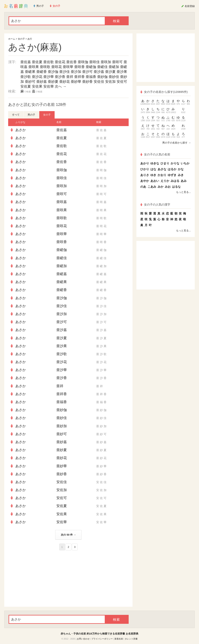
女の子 (21, 39)
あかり (145, 163)
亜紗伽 (102, 77)
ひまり (165, 163)
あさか (21, 130)
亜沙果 (122, 72)
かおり (162, 175)
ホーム (12, 39)
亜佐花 (60, 62)
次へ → (61, 86)
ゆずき (172, 175)
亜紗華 (76, 82)
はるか (172, 169)
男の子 (31, 115)
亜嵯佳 (102, 67)
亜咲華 (68, 67)
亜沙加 (76, 72)
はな (153, 169)
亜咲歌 (45, 67)
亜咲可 (117, 62)
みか (161, 187)
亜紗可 (30, 82)
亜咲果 (34, 67)
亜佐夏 (37, 62)
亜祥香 (79, 77)
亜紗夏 (53, 82)
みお (168, 187)
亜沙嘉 (99, 72)
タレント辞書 (131, 639)
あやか (145, 181)
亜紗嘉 (42, 82)
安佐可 (122, 82)
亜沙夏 (110, 72)
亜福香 (91, 77)
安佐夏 (26, 86)
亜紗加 (62, 426)
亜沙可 (87, 72)
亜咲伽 (83, 62)
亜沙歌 (26, 77)
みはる (175, 181)
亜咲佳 (94, 62)
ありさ (145, 175)
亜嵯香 (42, 72)
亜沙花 (37, 77)
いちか (185, 163)
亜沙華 (49, 77)
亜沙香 (60, 77)
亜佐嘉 (26, 62)
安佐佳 (99, 82)
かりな (175, 163)
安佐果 (37, 86)
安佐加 (110, 82)
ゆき (153, 175)
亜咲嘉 (62, 202)
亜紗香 (87, 82)
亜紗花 (65, 82)
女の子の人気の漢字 (155, 204)
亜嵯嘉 (62, 274)
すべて (16, 115)
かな (181, 169)
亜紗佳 (114, 77)
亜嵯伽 (91, 67)
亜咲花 (57, 67)
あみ (184, 181)
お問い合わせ (83, 639)
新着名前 (119, 639)
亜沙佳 (65, 72)
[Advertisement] (37, 579)
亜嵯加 (114, 67)
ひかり (145, 169)
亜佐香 (72, 62)
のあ (143, 187)
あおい (155, 181)
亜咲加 (106, 62)
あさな (162, 169)
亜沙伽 (53, 72)
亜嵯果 (30, 72)
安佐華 (49, 86)
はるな (176, 187)
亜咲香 (79, 67)
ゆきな (155, 163)
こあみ (152, 187)
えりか (165, 181)
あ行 (30, 39)
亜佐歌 (49, 62)
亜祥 (70, 77)
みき (181, 175)
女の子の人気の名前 (155, 154)
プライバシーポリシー (102, 639)
